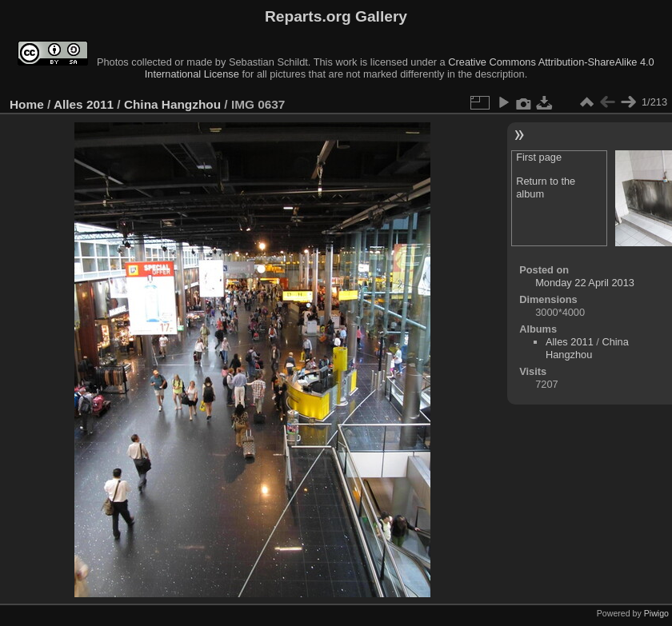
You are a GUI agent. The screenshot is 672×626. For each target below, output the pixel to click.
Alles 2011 (84, 104)
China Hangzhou (172, 104)
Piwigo (656, 613)
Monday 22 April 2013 (585, 283)
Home (27, 104)
